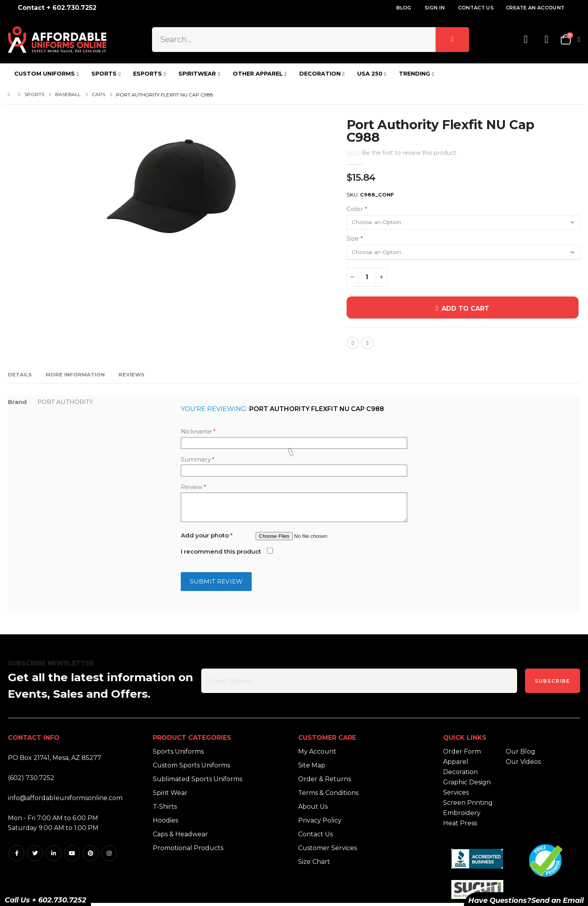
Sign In (435, 8)
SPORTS (104, 74)
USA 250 (370, 74)
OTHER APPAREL (258, 74)
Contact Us (476, 8)
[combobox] (311, 39)
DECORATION (320, 74)
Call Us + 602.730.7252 (45, 900)
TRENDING (415, 74)
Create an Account (535, 8)
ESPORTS (147, 74)
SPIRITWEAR (197, 74)
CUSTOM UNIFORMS (45, 74)
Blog (404, 8)
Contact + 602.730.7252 (57, 8)
